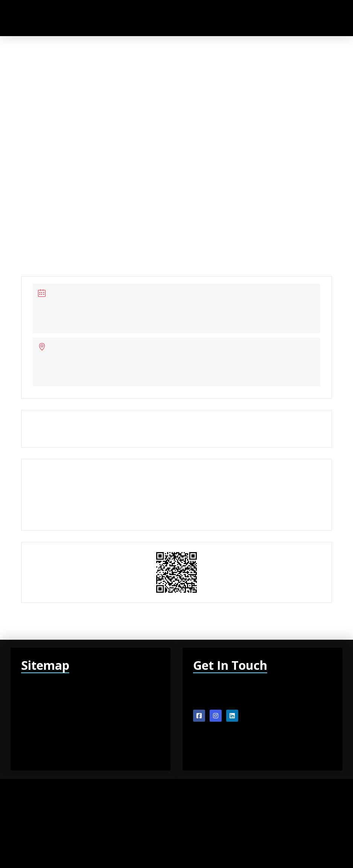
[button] (314, 18)
